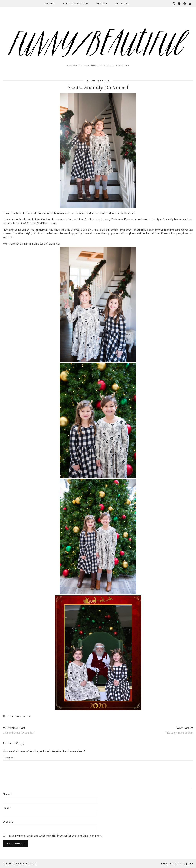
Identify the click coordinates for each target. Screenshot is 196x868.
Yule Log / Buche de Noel (179, 730)
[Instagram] (174, 4)
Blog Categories (76, 4)
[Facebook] (185, 4)
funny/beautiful (24, 864)
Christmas (14, 716)
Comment (9, 757)
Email (7, 808)
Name (7, 794)
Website (8, 822)
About (50, 4)
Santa (27, 716)
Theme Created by (177, 864)
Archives (122, 4)
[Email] (190, 4)
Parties (102, 4)
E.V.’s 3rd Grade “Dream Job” (19, 730)
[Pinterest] (179, 4)
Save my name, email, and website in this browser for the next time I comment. (55, 836)
